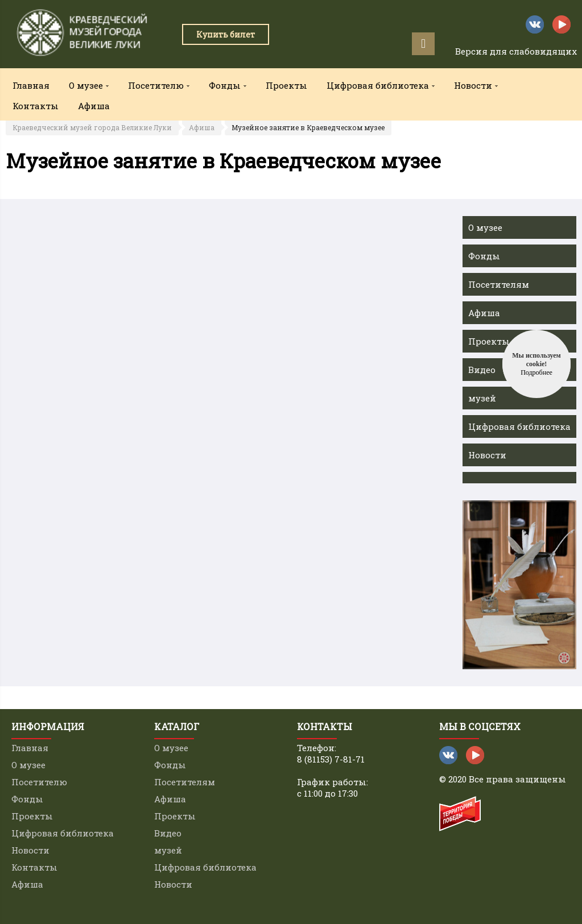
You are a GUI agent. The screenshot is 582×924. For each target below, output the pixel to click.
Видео (482, 370)
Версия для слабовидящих (516, 51)
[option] (519, 585)
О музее (485, 227)
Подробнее (536, 372)
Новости (487, 455)
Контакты (36, 106)
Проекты (286, 85)
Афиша (94, 106)
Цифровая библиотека (519, 426)
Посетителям (499, 284)
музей (482, 398)
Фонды (484, 256)
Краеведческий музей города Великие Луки (92, 127)
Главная (31, 85)
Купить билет (226, 34)
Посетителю (39, 782)
